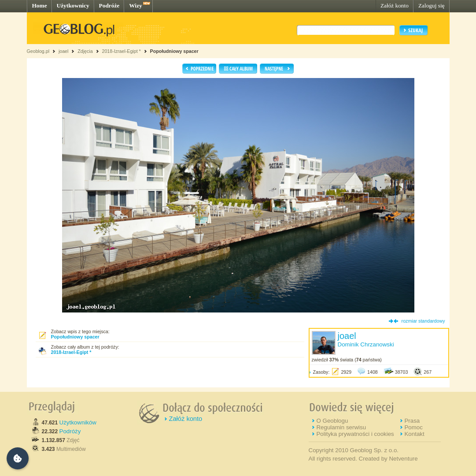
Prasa (412, 421)
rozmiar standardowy (423, 321)
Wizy (135, 6)
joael (64, 51)
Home (40, 6)
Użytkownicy (73, 6)
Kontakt (414, 434)
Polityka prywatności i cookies (355, 434)
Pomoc (413, 427)
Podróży (70, 431)
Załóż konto (395, 6)
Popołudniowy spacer (174, 51)
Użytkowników (78, 422)
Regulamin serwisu (341, 427)
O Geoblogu (332, 421)
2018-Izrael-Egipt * (121, 51)
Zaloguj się (432, 6)
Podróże (109, 6)
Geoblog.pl (38, 51)
